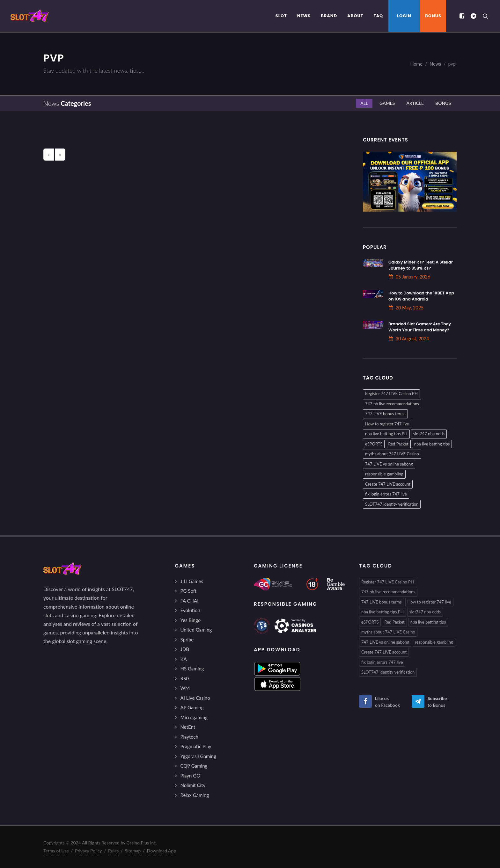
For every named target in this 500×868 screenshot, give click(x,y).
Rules (113, 851)
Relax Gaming (195, 795)
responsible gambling (384, 474)
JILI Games (192, 581)
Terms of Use (56, 851)
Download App (162, 851)
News (435, 64)
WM (185, 688)
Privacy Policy (88, 851)
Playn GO (191, 776)
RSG (185, 678)
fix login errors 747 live (386, 494)
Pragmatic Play (196, 746)
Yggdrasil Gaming (198, 756)
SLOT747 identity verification (392, 504)
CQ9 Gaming (194, 766)
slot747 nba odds (429, 434)
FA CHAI (190, 601)
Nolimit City (193, 785)
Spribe (187, 640)
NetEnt (188, 727)
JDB (185, 649)
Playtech (189, 737)
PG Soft (189, 591)
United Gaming (196, 630)
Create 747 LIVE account (388, 484)
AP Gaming (192, 707)
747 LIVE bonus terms (385, 414)
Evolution (190, 610)
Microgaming (194, 717)
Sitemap (133, 851)
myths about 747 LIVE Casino (392, 454)
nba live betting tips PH (386, 434)
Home (416, 64)
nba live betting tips (432, 444)
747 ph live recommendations (392, 404)
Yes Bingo (191, 620)
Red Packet (398, 444)
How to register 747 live (387, 424)
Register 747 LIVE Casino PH (391, 394)
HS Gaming (192, 669)
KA (184, 659)
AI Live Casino (195, 698)
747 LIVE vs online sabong (389, 464)
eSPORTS (374, 444)
